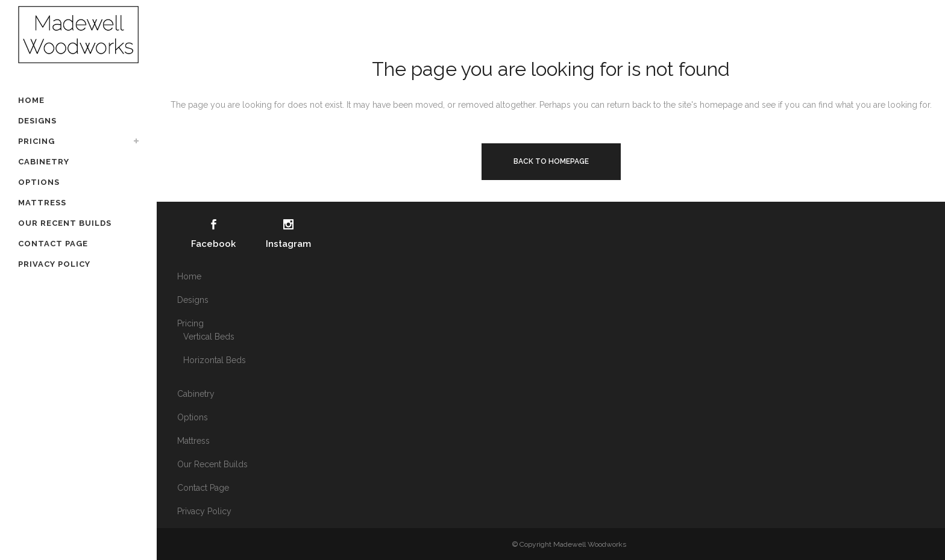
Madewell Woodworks (590, 544)
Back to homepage (551, 161)
